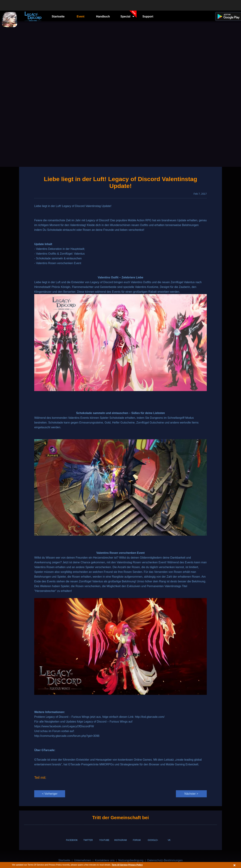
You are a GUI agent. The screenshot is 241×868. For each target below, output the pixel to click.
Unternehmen (83, 860)
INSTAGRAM (120, 840)
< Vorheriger (50, 794)
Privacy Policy (135, 865)
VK (169, 840)
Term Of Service (120, 865)
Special (129, 15)
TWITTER (88, 840)
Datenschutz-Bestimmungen (165, 860)
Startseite (58, 16)
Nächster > (191, 794)
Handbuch (103, 16)
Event (81, 16)
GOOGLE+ (153, 840)
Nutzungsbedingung (131, 860)
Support (148, 16)
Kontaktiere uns (105, 860)
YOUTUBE (104, 840)
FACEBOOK (72, 840)
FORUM (137, 840)
